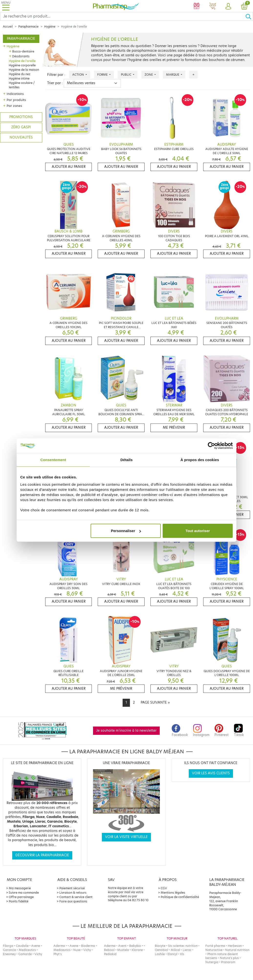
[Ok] (249, 16)
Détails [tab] (126, 460)
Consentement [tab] (53, 460)
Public (126, 75)
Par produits (16, 100)
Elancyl (172, 954)
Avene (36, 946)
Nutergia (212, 962)
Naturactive (214, 950)
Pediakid (110, 954)
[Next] (155, 703)
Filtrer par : (56, 75)
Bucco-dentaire (23, 51)
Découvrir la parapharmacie (42, 855)
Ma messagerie (20, 888)
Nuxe (77, 950)
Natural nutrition (237, 950)
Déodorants (21, 56)
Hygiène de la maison (24, 70)
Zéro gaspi (21, 127)
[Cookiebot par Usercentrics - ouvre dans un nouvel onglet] (211, 445)
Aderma (59, 946)
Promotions (21, 117)
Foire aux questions (73, 901)
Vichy (38, 954)
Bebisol (109, 950)
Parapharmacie (28, 27)
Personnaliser (126, 531)
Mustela (123, 950)
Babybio (135, 946)
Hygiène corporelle (22, 65)
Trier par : (55, 83)
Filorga (8, 946)
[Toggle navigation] (6, 6)
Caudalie (22, 946)
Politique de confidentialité (180, 897)
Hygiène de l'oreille (22, 61)
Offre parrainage (21, 897)
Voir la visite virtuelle (126, 837)
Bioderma (88, 946)
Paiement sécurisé (72, 888)
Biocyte (160, 946)
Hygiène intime (19, 78)
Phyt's (58, 954)
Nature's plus (229, 958)
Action (79, 75)
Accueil (8, 27)
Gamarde (25, 954)
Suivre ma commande (24, 893)
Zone (149, 75)
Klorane (137, 950)
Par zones (14, 106)
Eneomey (9, 954)
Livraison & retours (73, 893)
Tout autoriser (198, 531)
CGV (164, 888)
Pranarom (228, 962)
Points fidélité (19, 901)
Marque (173, 75)
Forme (103, 75)
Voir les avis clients (211, 773)
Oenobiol (161, 950)
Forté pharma (215, 946)
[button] (228, 7)
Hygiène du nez (20, 74)
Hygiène (50, 27)
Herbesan (235, 946)
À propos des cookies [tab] (200, 460)
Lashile (160, 954)
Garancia (10, 950)
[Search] (123, 16)
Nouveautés (21, 137)
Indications (15, 94)
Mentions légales (173, 893)
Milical (175, 950)
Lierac (187, 950)
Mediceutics (27, 950)
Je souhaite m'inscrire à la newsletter (126, 731)
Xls (182, 954)
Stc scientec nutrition (183, 946)
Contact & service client (76, 897)
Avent (122, 946)
